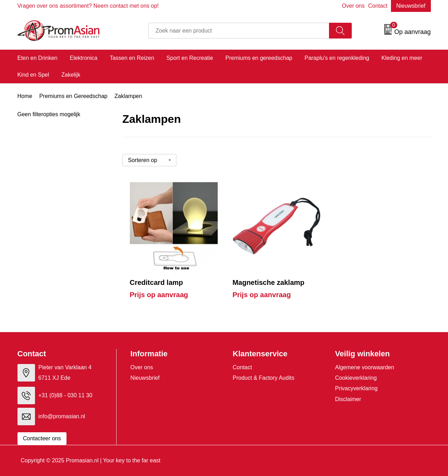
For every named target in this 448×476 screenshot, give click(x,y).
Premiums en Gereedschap (73, 96)
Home (25, 96)
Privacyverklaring (356, 388)
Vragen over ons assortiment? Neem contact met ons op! (88, 6)
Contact (378, 6)
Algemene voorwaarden (365, 367)
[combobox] (239, 31)
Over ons (353, 6)
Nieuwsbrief (411, 6)
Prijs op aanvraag (159, 295)
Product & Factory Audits (264, 378)
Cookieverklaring (356, 378)
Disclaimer (348, 399)
